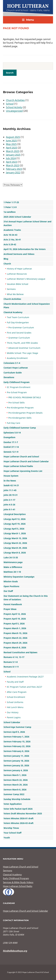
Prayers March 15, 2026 (15, 633)
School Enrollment (16, 697)
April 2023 (12, 162)
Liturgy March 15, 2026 (15, 538)
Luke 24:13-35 (11, 557)
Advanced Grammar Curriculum (24, 348)
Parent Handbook (13, 604)
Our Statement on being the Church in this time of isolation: (26, 598)
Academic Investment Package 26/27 (25, 677)
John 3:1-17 (9, 500)
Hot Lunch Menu (15, 707)
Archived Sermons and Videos (19, 254)
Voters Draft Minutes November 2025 (23, 813)
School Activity (14, 107)
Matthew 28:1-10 (12, 572)
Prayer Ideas (10, 609)
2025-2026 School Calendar (17, 217)
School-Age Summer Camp (17, 727)
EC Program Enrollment (19, 387)
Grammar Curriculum (19, 338)
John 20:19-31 (11, 495)
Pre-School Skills (17, 403)
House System (11, 476)
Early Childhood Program (17, 382)
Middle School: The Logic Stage (22, 353)
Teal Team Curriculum (18, 317)
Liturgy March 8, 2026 (15, 553)
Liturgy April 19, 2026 (15, 524)
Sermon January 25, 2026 (16, 765)
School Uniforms (15, 702)
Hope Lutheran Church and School (21, 457)
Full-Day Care (14, 423)
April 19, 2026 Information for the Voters (25, 249)
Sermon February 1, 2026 (16, 737)
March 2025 (13, 151)
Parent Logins (14, 717)
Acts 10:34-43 (10, 235)
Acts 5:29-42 (10, 244)
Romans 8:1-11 (11, 667)
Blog (6, 259)
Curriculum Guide (13, 373)
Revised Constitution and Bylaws (20, 652)
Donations (9, 377)
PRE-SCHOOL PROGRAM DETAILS (25, 397)
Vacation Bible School (18, 284)
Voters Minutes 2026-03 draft (19, 823)
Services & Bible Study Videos (18, 882)
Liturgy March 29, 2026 (15, 548)
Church (7, 264)
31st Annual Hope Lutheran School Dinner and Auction (27, 223)
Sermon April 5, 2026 (14, 732)
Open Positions (11, 586)
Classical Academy (13, 312)
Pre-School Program (17, 392)
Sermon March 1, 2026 (15, 775)
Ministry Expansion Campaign (19, 577)
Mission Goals (11, 581)
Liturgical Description (15, 514)
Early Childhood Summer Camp (20, 428)
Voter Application (13, 804)
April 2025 (12, 148)
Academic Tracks (12, 230)
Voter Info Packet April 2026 (18, 809)
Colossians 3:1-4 (12, 363)
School (10, 104)
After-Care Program (17, 692)
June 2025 (11, 141)
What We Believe (15, 294)
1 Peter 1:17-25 (11, 202)
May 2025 (11, 144)
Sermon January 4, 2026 (16, 770)
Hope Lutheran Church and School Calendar (26, 461)
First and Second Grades (19, 333)
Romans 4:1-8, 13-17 (14, 657)
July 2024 (11, 158)
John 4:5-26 (9, 505)
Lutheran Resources (17, 274)
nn (13, 185)
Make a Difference (13, 567)
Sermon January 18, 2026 (16, 761)
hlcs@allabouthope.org (15, 951)
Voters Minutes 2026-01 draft (19, 818)
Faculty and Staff (15, 682)
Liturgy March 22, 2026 (15, 543)
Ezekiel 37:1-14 (11, 447)
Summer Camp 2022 (14, 794)
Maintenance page (13, 562)
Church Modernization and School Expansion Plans (27, 306)
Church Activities (15, 100)
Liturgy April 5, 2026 (14, 529)
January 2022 (13, 172)
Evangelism (9, 437)
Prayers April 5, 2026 (14, 624)
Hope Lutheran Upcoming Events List (23, 471)
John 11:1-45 (10, 490)
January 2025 (13, 155)
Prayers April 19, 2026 (15, 619)
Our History (13, 712)
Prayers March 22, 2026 (15, 638)
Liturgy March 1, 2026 (15, 533)
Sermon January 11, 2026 (16, 756)
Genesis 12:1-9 (11, 452)
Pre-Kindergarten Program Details (25, 413)
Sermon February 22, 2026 (17, 746)
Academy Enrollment (17, 358)
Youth (7, 838)
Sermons (11, 289)
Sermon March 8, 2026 (15, 790)
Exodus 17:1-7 (11, 442)
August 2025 (13, 137)
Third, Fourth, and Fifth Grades (22, 343)
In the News (10, 481)
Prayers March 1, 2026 (15, 628)
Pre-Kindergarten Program (20, 408)
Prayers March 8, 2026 (15, 647)
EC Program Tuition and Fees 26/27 (24, 687)
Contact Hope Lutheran (16, 368)
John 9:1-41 (9, 509)
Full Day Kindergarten (18, 322)
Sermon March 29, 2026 (16, 785)
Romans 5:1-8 (11, 662)
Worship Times (11, 828)
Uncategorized (14, 111)
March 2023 (13, 165)
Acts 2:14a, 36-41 (12, 240)
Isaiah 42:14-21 (11, 485)
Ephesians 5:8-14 (12, 433)
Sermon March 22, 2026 (16, 780)
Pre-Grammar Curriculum (21, 327)
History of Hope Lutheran (19, 269)
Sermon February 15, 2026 (17, 742)
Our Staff (8, 591)
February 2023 (14, 169)
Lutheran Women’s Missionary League (26, 279)
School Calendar (12, 722)
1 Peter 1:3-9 (10, 207)
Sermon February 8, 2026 (16, 751)
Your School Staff (12, 833)
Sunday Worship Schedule (17, 799)
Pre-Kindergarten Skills (20, 418)
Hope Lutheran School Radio (18, 466)
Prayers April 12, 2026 (15, 614)
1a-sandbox (10, 212)
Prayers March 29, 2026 (15, 643)
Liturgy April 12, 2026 (15, 519)
